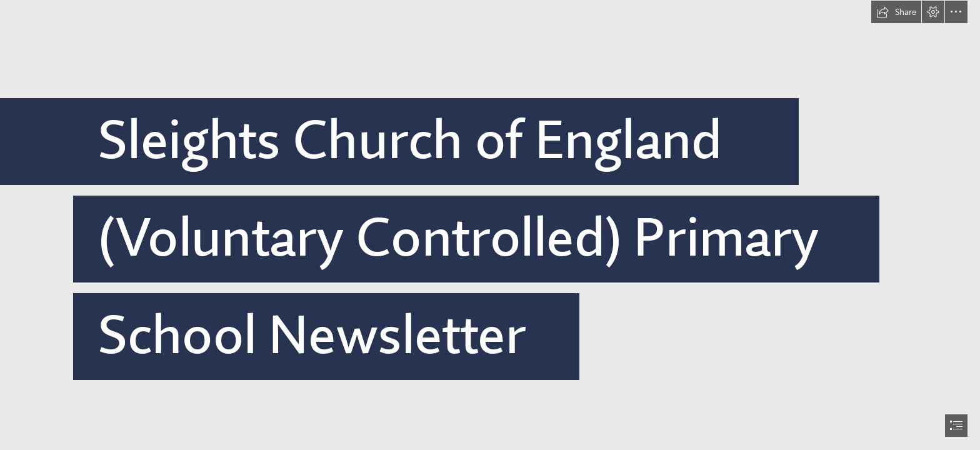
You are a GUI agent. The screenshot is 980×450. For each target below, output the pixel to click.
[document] (490, 225)
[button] (896, 12)
